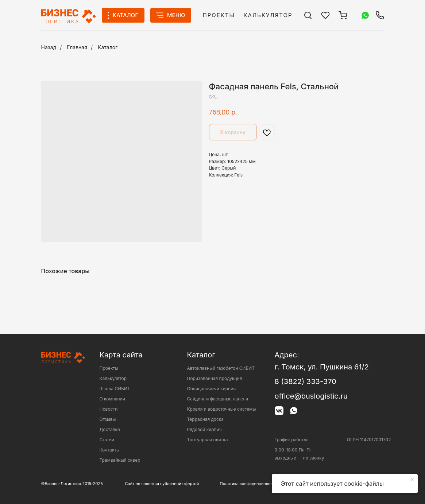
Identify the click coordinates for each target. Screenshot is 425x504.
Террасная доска (206, 419)
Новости (109, 409)
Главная (77, 47)
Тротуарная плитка (208, 440)
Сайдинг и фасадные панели (218, 399)
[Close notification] (412, 480)
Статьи (107, 440)
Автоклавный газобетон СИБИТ (221, 368)
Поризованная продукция (215, 378)
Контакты (110, 450)
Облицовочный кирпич (212, 389)
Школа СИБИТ (115, 389)
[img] (308, 15)
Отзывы (108, 419)
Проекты (219, 15)
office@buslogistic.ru (311, 396)
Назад (49, 47)
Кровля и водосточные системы (222, 409)
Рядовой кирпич (204, 429)
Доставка (110, 429)
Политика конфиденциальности (251, 484)
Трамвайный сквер (120, 460)
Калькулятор (268, 15)
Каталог (108, 47)
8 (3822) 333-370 (306, 381)
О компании (112, 399)
